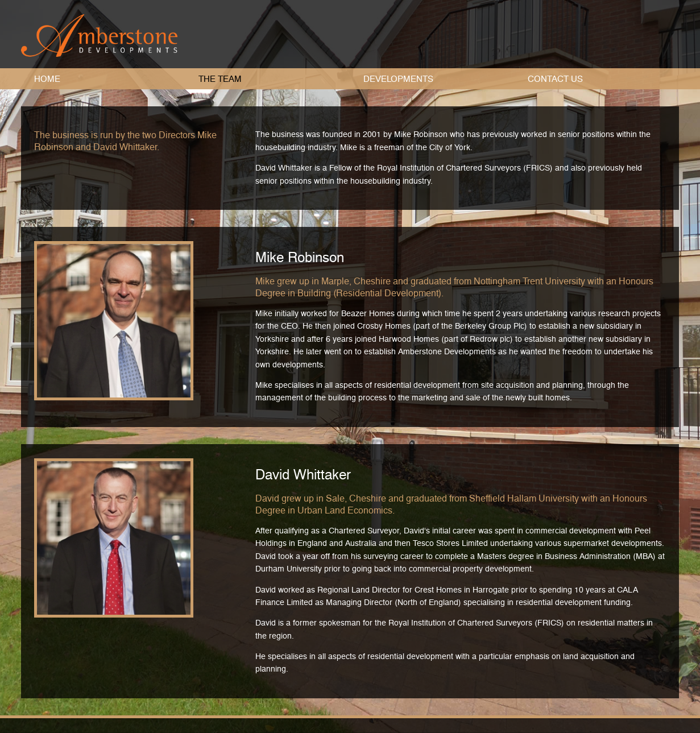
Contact (555, 79)
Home (47, 79)
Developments (398, 79)
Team (220, 79)
